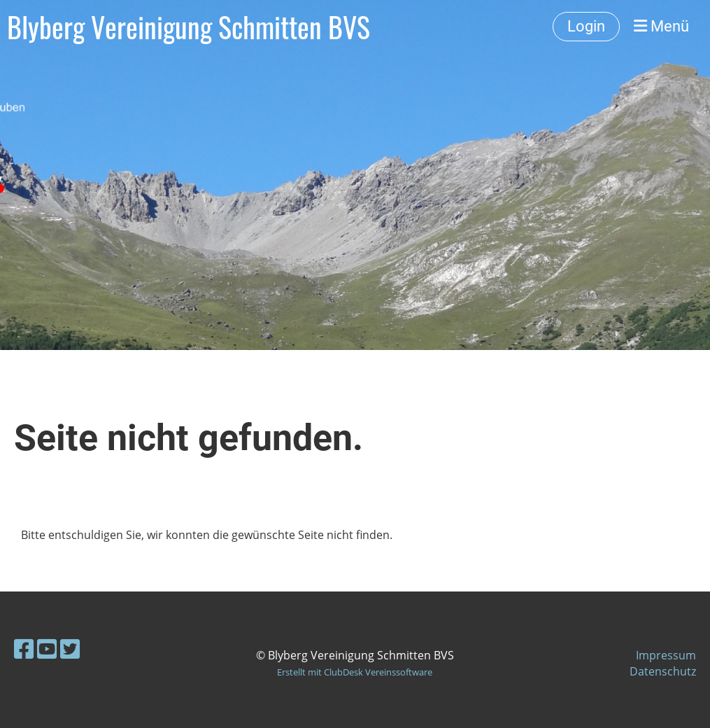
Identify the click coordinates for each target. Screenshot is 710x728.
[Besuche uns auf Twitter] (70, 649)
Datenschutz (663, 671)
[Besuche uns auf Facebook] (24, 649)
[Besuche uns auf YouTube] (47, 649)
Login (586, 26)
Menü (661, 26)
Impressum (666, 655)
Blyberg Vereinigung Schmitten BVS (189, 27)
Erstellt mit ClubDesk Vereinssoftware (355, 672)
